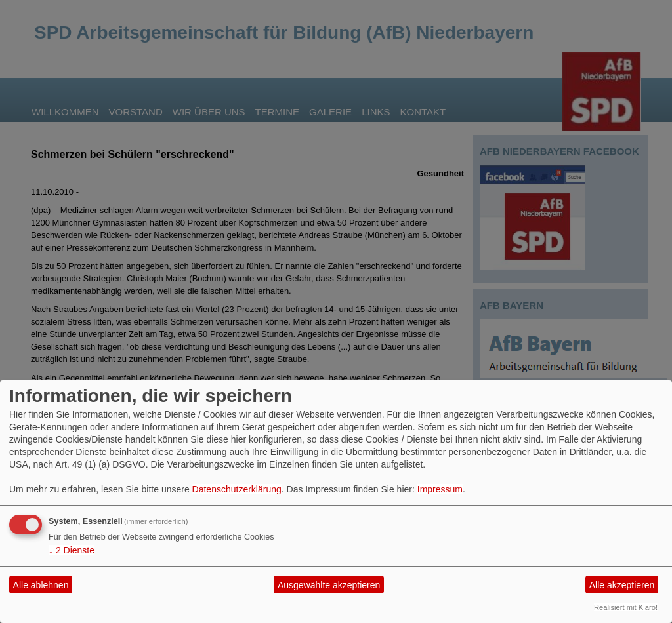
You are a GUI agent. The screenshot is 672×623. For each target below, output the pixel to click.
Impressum (440, 489)
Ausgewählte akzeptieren (329, 585)
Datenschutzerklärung (237, 489)
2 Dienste (72, 550)
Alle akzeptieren (622, 585)
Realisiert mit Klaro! (626, 607)
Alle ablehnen (41, 585)
